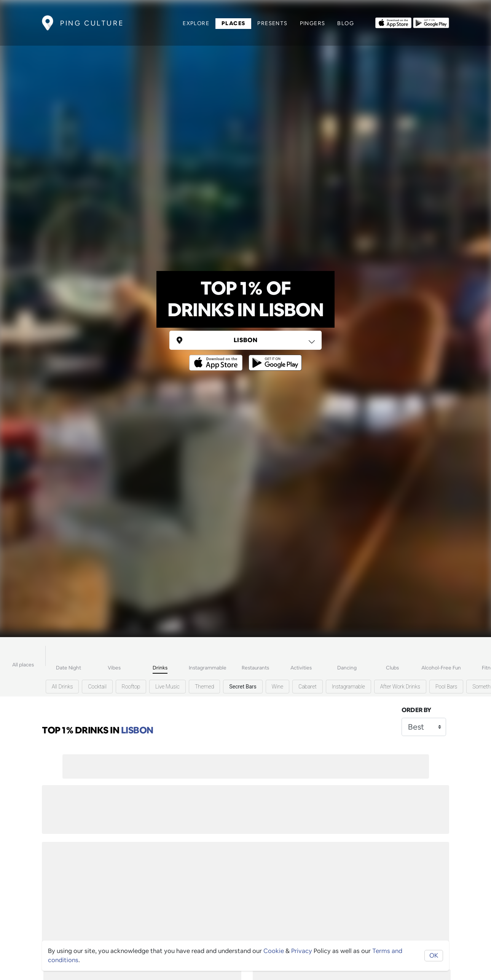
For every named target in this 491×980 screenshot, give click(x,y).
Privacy (302, 951)
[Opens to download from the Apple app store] (393, 22)
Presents (272, 23)
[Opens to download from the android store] (431, 22)
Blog (346, 23)
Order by (416, 710)
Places (233, 23)
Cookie (274, 951)
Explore (196, 23)
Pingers (313, 23)
